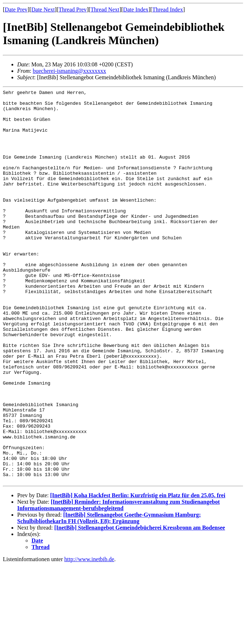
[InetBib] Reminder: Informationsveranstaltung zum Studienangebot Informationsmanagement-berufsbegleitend (119, 584)
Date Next (43, 10)
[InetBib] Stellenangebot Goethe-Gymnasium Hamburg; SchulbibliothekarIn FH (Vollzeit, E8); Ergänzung (109, 596)
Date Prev (16, 10)
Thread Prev (73, 10)
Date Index (136, 10)
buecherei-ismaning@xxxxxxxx (69, 71)
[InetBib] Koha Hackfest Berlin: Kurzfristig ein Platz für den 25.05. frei (138, 574)
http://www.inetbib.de (89, 638)
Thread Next (105, 10)
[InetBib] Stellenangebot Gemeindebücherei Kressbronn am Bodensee (140, 606)
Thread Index (168, 10)
